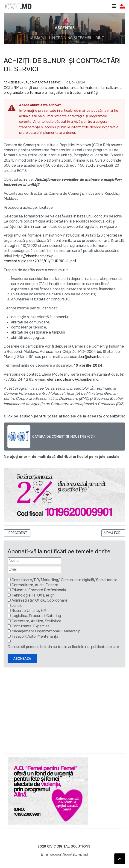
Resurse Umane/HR (29, 611)
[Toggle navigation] (114, 6)
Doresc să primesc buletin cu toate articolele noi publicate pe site (63, 647)
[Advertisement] (64, 714)
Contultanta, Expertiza (31, 626)
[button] (122, 7)
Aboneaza (22, 659)
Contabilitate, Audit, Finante (35, 585)
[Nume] (34, 561)
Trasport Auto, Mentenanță (35, 636)
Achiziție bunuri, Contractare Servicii (33, 83)
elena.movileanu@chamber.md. (73, 379)
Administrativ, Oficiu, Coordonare (40, 600)
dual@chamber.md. (93, 357)
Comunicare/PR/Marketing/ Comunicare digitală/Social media (64, 580)
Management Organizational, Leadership (46, 631)
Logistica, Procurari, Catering (36, 616)
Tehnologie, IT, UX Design (33, 595)
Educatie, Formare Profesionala (39, 590)
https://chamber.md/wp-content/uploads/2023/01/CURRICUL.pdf (40, 258)
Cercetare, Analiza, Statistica (36, 621)
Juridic (17, 606)
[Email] (34, 569)
